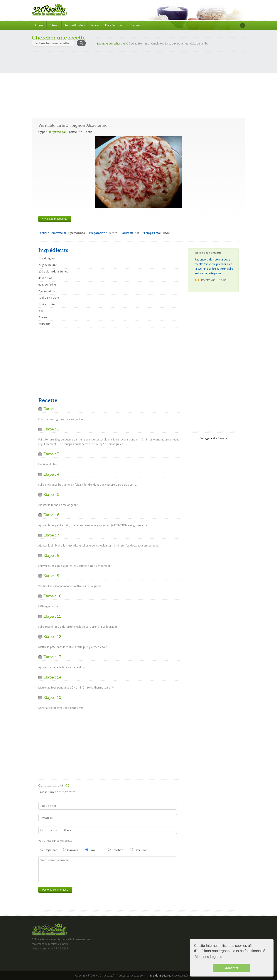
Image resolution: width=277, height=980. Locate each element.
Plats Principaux (115, 25)
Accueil (39, 25)
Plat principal (57, 132)
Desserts (136, 25)
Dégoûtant (49, 850)
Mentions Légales (161, 976)
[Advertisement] (138, 83)
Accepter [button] (232, 968)
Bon (90, 850)
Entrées (54, 25)
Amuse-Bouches (75, 25)
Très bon (116, 850)
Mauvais (70, 850)
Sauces (95, 25)
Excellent (138, 850)
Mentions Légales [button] (208, 957)
